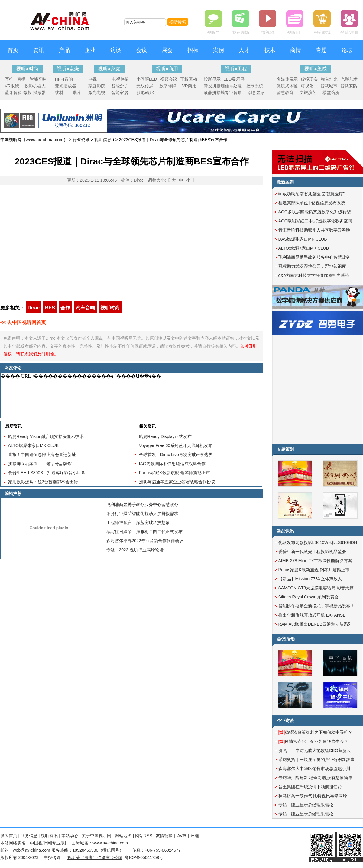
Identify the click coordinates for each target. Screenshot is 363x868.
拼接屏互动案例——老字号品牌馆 (40, 464)
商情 (296, 50)
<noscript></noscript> (131, 395)
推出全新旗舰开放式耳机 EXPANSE (312, 615)
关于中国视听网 (96, 836)
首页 (13, 50)
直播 (21, 79)
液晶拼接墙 (214, 92)
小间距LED (147, 79)
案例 (219, 50)
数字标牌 (168, 86)
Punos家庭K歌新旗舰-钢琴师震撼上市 (175, 473)
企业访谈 (285, 721)
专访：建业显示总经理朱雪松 (306, 805)
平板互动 (189, 79)
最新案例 (285, 182)
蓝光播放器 (66, 86)
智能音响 (38, 79)
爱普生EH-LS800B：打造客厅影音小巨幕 (47, 473)
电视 (92, 79)
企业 (90, 50)
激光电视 (97, 92)
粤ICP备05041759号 (144, 857)
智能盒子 (120, 86)
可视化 (307, 86)
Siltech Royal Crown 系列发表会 (309, 597)
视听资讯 (49, 836)
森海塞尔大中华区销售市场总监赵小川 (314, 769)
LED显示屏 (234, 79)
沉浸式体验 (287, 86)
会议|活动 (286, 639)
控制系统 (255, 86)
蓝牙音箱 (13, 92)
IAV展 (182, 836)
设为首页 (9, 836)
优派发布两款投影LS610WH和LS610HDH (318, 542)
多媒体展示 (287, 79)
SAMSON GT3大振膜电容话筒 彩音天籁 (316, 588)
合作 (65, 308)
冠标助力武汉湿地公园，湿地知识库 (312, 266)
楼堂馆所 (331, 92)
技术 (270, 50)
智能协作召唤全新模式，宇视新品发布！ (316, 606)
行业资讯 (81, 140)
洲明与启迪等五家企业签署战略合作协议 (177, 482)
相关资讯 (147, 426)
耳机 (9, 79)
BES (50, 308)
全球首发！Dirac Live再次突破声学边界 (176, 455)
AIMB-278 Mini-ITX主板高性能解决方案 (315, 561)
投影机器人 (35, 86)
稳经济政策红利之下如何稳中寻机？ (316, 732)
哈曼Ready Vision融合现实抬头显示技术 (46, 436)
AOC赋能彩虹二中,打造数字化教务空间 (315, 221)
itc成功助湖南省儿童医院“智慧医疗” (311, 194)
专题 (321, 50)
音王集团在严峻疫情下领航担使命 (310, 787)
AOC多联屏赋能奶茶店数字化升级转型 (315, 212)
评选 (195, 836)
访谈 (116, 50)
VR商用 (189, 86)
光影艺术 (349, 79)
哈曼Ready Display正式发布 (165, 436)
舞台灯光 (329, 79)
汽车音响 (85, 308)
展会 (167, 50)
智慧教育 (285, 92)
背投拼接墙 (214, 86)
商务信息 (29, 836)
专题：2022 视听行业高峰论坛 (135, 550)
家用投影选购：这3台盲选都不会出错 (43, 482)
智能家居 (120, 92)
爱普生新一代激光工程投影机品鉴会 (312, 552)
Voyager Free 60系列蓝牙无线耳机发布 (176, 445)
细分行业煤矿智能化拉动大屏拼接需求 (142, 513)
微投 (28, 92)
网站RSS (144, 836)
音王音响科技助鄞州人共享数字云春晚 (314, 230)
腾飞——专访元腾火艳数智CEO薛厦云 (315, 750)
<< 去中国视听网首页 (23, 322)
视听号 (213, 32)
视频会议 (169, 79)
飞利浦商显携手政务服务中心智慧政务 (142, 504)
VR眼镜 (12, 86)
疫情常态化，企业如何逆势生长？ (313, 741)
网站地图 (123, 836)
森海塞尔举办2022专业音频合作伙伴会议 (145, 541)
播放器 (40, 92)
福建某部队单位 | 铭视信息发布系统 (312, 203)
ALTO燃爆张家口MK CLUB (34, 445)
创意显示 (256, 92)
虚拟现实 (309, 79)
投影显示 (212, 79)
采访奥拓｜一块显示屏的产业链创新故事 (316, 759)
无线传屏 (145, 86)
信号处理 (233, 86)
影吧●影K (145, 92)
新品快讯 (285, 531)
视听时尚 (110, 308)
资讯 (39, 50)
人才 (244, 50)
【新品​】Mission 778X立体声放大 (310, 579)
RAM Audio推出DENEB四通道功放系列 (315, 624)
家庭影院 (97, 86)
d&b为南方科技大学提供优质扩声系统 (314, 275)
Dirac (34, 308)
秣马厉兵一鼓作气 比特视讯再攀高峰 (313, 796)
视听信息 (103, 140)
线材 (59, 92)
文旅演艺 (308, 92)
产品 (64, 50)
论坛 (347, 50)
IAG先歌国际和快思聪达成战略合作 (172, 464)
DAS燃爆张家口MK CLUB (303, 239)
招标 (193, 50)
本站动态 (70, 836)
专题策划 (285, 449)
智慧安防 (349, 86)
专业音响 (233, 92)
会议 (141, 50)
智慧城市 (329, 86)
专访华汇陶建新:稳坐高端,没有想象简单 (316, 778)
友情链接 (164, 836)
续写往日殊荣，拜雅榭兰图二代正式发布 (144, 532)
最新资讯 (14, 426)
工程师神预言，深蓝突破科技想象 (138, 523)
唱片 (77, 92)
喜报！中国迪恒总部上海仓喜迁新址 (42, 455)
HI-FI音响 (64, 79)
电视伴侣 (120, 79)
